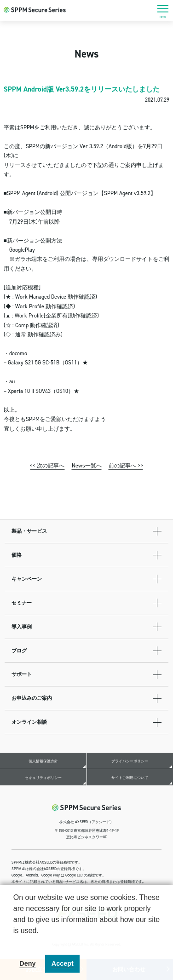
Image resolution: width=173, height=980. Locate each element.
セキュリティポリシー (43, 778)
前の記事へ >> (126, 465)
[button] (15, 942)
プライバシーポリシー (130, 761)
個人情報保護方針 (43, 761)
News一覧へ (87, 465)
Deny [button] (27, 963)
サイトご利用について (130, 778)
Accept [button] (63, 963)
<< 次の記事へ (47, 465)
